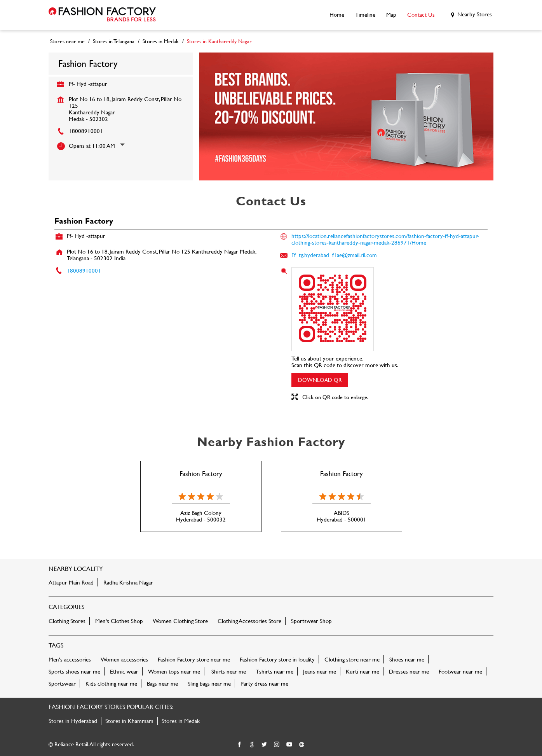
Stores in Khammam (129, 721)
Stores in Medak (181, 721)
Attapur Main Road (71, 582)
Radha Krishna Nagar (128, 582)
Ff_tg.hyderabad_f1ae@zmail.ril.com (334, 255)
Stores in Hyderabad (73, 721)
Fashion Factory (201, 473)
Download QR (320, 380)
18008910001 (86, 131)
